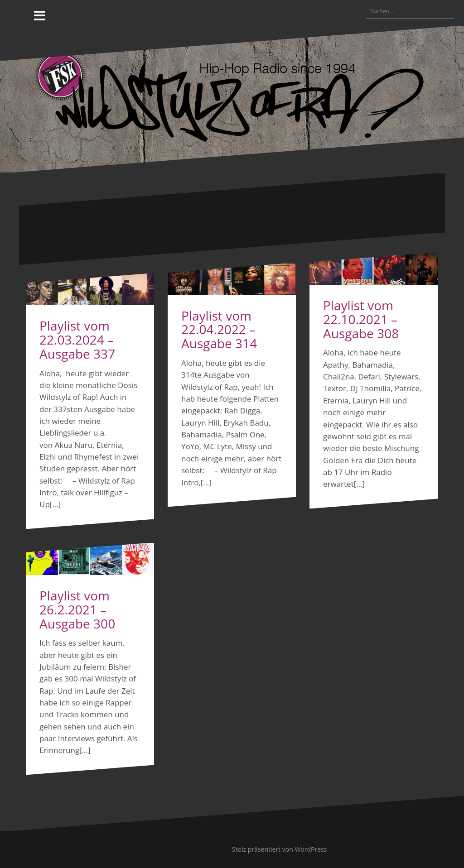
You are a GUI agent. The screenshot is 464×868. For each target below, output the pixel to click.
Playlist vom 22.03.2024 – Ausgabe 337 (77, 340)
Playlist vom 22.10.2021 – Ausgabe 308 (361, 319)
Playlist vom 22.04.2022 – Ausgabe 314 (219, 330)
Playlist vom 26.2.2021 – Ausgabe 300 (77, 609)
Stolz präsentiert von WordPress (279, 849)
